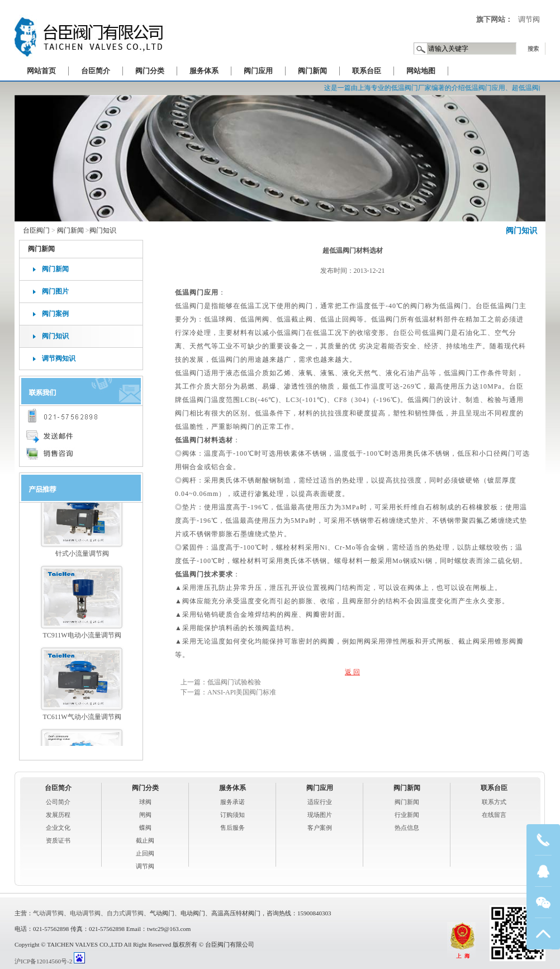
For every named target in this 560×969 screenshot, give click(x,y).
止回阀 (145, 853)
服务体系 (204, 71)
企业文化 (58, 828)
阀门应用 (258, 71)
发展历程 (58, 815)
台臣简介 (96, 71)
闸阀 (145, 815)
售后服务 (232, 828)
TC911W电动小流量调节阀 (82, 640)
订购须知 (232, 815)
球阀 (145, 802)
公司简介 (58, 802)
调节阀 (529, 19)
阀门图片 (55, 291)
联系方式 (494, 802)
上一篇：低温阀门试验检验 (221, 682)
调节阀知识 (59, 358)
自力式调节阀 (125, 913)
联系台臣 (367, 71)
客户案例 (320, 828)
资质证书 (58, 840)
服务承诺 (232, 802)
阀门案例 (55, 314)
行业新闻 (407, 815)
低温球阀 (219, 319)
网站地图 (421, 71)
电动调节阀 (85, 913)
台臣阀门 (36, 230)
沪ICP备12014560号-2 (43, 961)
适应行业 (320, 802)
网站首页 (41, 71)
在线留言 (494, 815)
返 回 (352, 672)
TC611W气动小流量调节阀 (82, 722)
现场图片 (320, 815)
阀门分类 (150, 71)
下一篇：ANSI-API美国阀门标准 (228, 692)
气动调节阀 (48, 913)
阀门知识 (521, 231)
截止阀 (145, 840)
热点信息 (407, 828)
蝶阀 (145, 828)
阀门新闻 (312, 71)
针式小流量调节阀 (82, 559)
